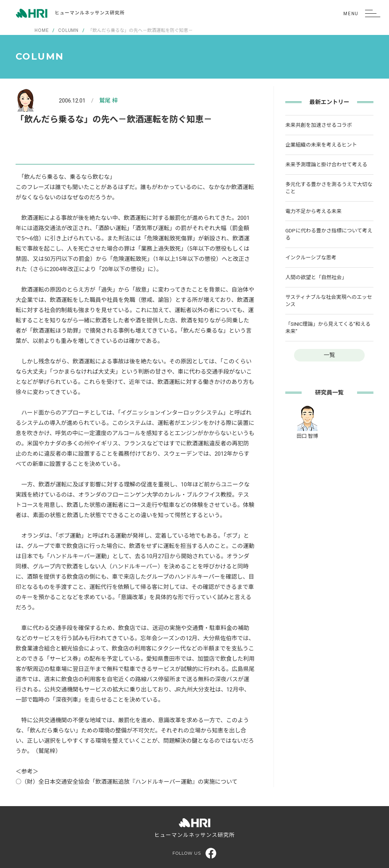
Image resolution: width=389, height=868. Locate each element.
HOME (42, 30)
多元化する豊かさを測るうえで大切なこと (329, 188)
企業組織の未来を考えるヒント (321, 145)
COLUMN (68, 30)
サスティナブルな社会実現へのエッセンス (329, 301)
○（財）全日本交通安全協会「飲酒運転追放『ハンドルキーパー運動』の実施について (127, 782)
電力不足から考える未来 (313, 211)
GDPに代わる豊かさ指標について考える (329, 234)
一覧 (329, 355)
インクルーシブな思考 (311, 257)
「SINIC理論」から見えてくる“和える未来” (328, 327)
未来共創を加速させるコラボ (319, 125)
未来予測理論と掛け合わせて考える (326, 164)
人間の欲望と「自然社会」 (316, 277)
